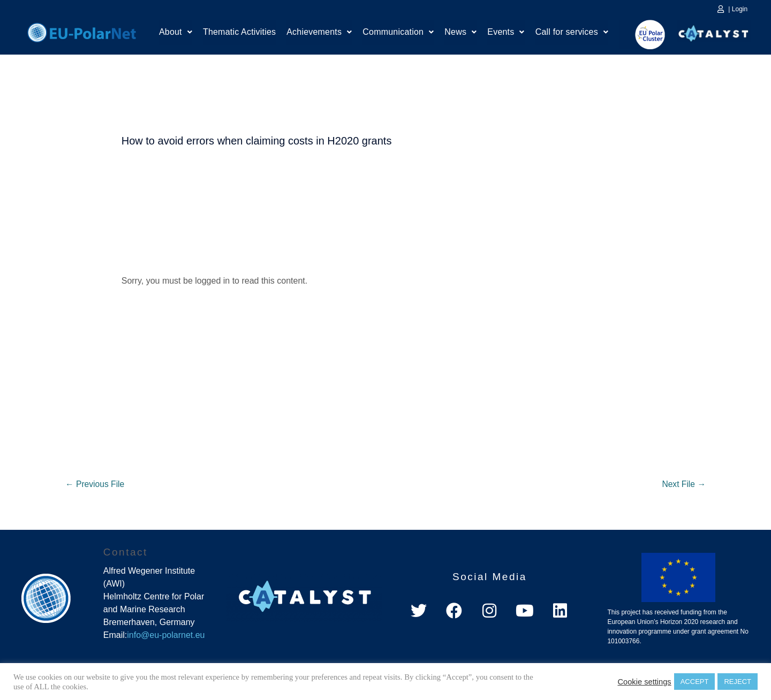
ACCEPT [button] (695, 682)
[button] (176, 34)
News (460, 33)
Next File (683, 484)
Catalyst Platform (714, 31)
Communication (398, 33)
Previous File (96, 484)
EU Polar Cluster (642, 35)
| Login (738, 9)
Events (506, 33)
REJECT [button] (738, 682)
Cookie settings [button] (644, 682)
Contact (126, 553)
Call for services (572, 33)
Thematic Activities (239, 33)
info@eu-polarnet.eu (166, 636)
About (176, 33)
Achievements (319, 33)
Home (82, 31)
